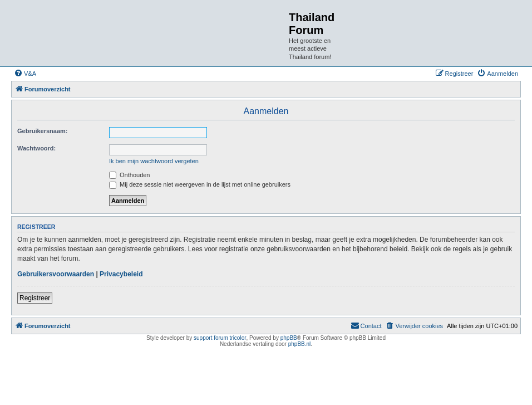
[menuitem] (25, 74)
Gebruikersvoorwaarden (56, 274)
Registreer (35, 298)
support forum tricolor (220, 338)
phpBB (289, 338)
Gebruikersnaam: (42, 131)
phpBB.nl (300, 344)
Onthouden (130, 175)
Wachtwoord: (36, 148)
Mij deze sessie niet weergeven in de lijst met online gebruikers (200, 184)
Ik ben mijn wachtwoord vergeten (154, 161)
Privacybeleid (121, 274)
